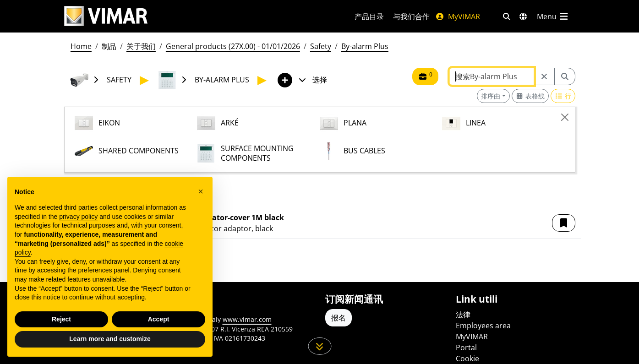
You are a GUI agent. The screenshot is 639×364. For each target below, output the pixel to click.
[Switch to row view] (563, 96)
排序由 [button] (491, 96)
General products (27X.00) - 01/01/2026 (233, 46)
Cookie (467, 359)
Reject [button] (61, 319)
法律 (463, 315)
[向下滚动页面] (319, 346)
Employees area (483, 326)
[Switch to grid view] (530, 96)
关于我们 (141, 46)
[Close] (565, 117)
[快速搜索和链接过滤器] (507, 16)
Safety (321, 46)
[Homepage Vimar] (106, 16)
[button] (564, 223)
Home (81, 46)
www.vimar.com (247, 319)
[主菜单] (553, 16)
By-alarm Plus (365, 46)
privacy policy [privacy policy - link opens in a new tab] (78, 217)
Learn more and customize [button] (110, 339)
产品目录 (369, 16)
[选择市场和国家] (523, 16)
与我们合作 (411, 16)
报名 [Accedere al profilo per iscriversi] (339, 318)
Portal (466, 348)
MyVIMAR (458, 16)
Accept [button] (159, 319)
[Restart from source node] (544, 76)
